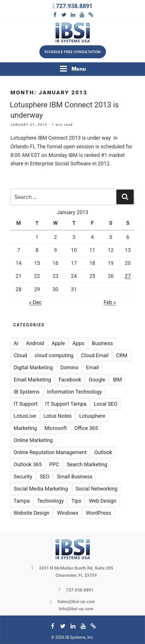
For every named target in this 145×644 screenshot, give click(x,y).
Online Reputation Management (50, 452)
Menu (73, 69)
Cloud (20, 355)
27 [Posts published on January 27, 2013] (128, 276)
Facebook (70, 380)
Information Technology (75, 392)
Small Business (75, 477)
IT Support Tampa (66, 404)
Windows (68, 513)
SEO (44, 477)
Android (35, 343)
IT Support (26, 404)
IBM (117, 380)
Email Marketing (32, 380)
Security (23, 477)
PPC (54, 464)
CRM (122, 355)
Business (102, 343)
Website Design (32, 513)
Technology (50, 501)
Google (97, 380)
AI (16, 343)
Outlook (103, 452)
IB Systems (27, 392)
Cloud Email (95, 355)
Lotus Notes (57, 416)
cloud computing (54, 355)
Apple (58, 343)
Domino (69, 367)
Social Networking (97, 489)
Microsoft (55, 428)
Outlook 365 (28, 464)
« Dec (35, 302)
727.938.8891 (74, 6)
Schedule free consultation (72, 52)
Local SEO (105, 404)
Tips (76, 501)
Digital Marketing (33, 367)
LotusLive (25, 416)
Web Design (103, 501)
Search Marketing (87, 464)
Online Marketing (33, 440)
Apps (78, 343)
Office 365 (86, 428)
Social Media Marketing (41, 489)
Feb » (110, 302)
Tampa (22, 501)
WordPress (99, 513)
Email (92, 367)
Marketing (25, 428)
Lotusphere (92, 416)
